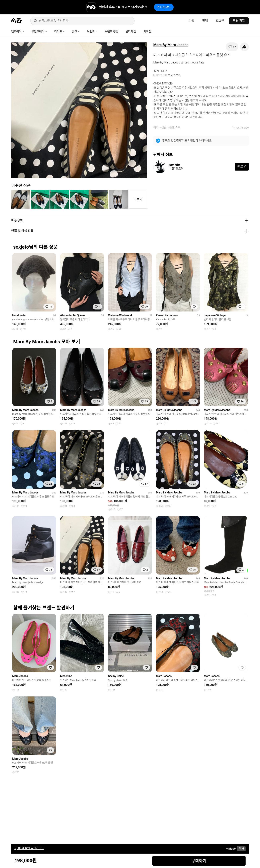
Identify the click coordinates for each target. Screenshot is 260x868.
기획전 (147, 31)
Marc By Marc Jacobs (171, 45)
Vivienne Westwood (120, 315)
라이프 (60, 31)
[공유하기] (244, 47)
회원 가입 (239, 21)
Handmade (19, 315)
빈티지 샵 (131, 31)
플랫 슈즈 (175, 128)
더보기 (138, 199)
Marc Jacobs (20, 676)
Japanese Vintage (215, 315)
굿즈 (76, 31)
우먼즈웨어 (39, 31)
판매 (205, 21)
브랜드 (92, 31)
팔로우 (242, 167)
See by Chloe (116, 676)
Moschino (66, 676)
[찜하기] (232, 47)
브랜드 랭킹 (112, 31)
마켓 (191, 21)
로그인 (220, 21)
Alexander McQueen (72, 315)
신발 (164, 128)
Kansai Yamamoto (167, 315)
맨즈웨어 (18, 31)
